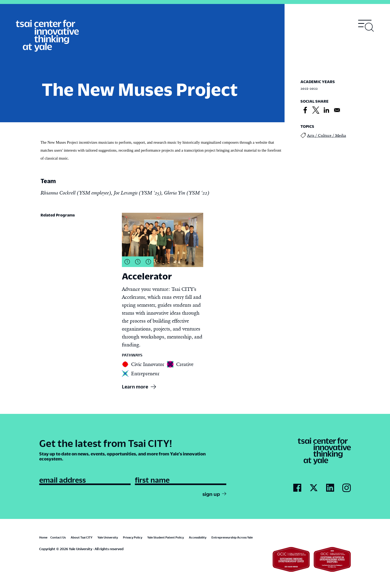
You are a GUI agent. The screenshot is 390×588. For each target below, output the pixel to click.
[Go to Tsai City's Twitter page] (314, 488)
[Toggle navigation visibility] (366, 26)
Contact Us (58, 537)
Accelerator (147, 276)
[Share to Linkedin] (326, 110)
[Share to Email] (337, 110)
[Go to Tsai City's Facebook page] (297, 488)
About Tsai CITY (82, 537)
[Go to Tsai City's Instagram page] (347, 488)
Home (43, 537)
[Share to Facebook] (305, 110)
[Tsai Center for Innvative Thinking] (47, 36)
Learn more (135, 386)
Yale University (108, 537)
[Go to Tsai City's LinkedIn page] (330, 488)
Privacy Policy (133, 537)
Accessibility (198, 537)
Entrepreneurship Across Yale (232, 537)
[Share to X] (316, 110)
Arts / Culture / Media (323, 135)
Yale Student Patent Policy (166, 537)
